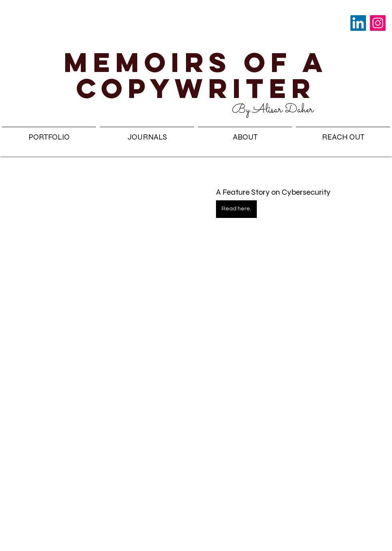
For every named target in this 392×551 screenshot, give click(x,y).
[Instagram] (378, 23)
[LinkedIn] (358, 23)
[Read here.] (236, 209)
